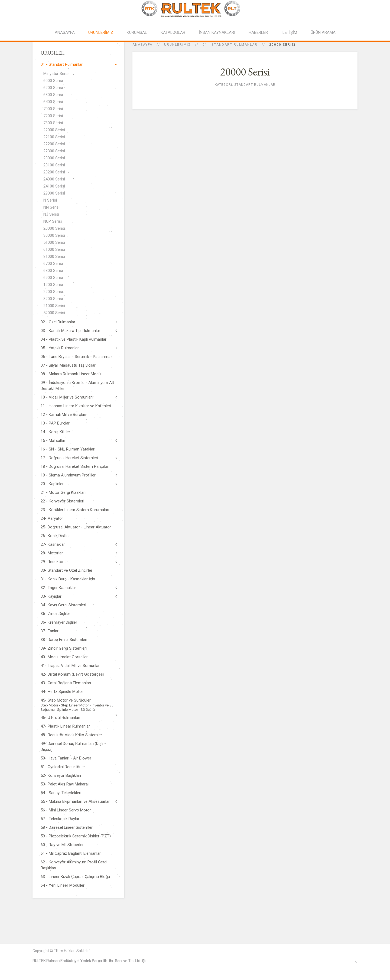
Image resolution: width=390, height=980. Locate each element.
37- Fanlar (50, 631)
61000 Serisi (54, 249)
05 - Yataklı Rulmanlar (60, 348)
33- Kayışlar (51, 596)
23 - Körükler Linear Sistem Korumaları (75, 510)
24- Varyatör (52, 518)
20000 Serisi (54, 228)
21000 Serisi (54, 306)
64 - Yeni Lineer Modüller (63, 885)
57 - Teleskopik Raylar (60, 819)
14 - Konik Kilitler (55, 432)
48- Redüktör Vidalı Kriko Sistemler (71, 735)
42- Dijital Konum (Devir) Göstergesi (72, 674)
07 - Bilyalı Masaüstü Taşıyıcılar (68, 365)
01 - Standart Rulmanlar (230, 45)
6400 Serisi (53, 102)
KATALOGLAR (173, 32)
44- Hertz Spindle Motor (62, 692)
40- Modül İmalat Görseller (64, 657)
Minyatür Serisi (56, 74)
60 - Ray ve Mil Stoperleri (63, 845)
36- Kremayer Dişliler (59, 622)
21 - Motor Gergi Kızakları (63, 492)
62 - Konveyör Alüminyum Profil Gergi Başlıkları (74, 865)
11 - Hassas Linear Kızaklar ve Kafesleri (76, 406)
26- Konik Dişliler (55, 536)
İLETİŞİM (289, 32)
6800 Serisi (53, 271)
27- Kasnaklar (53, 544)
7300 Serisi (53, 123)
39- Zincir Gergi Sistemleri (64, 648)
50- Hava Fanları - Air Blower (66, 758)
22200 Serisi (54, 144)
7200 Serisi (53, 116)
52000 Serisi (54, 313)
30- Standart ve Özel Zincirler (66, 570)
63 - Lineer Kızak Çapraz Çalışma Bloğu (75, 877)
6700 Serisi (53, 264)
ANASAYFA (65, 32)
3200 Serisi (53, 299)
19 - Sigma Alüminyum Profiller (68, 475)
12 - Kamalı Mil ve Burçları (63, 415)
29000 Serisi (54, 193)
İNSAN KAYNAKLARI (217, 32)
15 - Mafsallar (53, 440)
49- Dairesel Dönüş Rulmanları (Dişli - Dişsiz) (73, 746)
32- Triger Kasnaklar (58, 588)
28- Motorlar (52, 553)
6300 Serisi (53, 95)
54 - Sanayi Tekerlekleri (61, 793)
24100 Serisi (54, 186)
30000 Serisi (54, 235)
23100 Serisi (54, 165)
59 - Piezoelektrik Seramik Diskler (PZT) (76, 836)
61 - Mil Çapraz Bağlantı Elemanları (71, 853)
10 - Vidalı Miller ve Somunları (67, 397)
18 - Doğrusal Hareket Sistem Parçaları (75, 466)
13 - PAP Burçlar (55, 423)
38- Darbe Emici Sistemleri (64, 640)
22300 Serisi (54, 151)
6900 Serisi (53, 278)
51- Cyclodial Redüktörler (63, 767)
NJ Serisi (51, 214)
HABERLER (258, 32)
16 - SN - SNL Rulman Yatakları (68, 449)
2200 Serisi (53, 292)
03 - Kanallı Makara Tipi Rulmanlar (70, 331)
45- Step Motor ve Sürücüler (78, 705)
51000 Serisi (54, 242)
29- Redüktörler (54, 562)
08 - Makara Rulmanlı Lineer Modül (71, 374)
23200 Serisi (54, 172)
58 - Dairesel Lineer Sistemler (67, 827)
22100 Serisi (54, 137)
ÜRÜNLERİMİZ (101, 32)
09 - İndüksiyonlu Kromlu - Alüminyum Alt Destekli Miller (77, 386)
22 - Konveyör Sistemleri (62, 501)
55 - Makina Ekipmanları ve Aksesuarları (76, 801)
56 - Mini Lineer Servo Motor (66, 810)
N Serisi (50, 200)
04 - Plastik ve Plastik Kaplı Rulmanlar (74, 339)
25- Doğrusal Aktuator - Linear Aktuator (76, 527)
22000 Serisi (54, 130)
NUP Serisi (53, 221)
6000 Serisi (53, 81)
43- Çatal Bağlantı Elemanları (66, 683)
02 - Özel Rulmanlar (58, 322)
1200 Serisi (53, 285)
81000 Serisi (54, 256)
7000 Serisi (53, 109)
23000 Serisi (54, 158)
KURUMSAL (137, 32)
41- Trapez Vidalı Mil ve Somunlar (70, 666)
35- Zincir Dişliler (55, 614)
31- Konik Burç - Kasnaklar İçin (68, 579)
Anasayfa (142, 45)
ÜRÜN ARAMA (323, 32)
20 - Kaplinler (52, 484)
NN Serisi (51, 207)
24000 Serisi (54, 179)
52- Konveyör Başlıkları (61, 775)
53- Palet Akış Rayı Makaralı (65, 784)
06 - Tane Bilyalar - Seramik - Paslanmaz (77, 357)
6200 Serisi (53, 88)
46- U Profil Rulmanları (60, 718)
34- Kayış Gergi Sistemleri (63, 605)
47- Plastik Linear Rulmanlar (65, 726)
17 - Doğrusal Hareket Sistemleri (69, 458)
